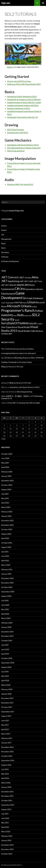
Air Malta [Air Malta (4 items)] (28, 278)
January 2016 (6, 787)
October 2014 (7, 854)
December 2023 (7, 481)
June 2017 (5, 720)
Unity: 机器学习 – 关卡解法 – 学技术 (15, 396)
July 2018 (5, 672)
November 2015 (7, 796)
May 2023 (5, 498)
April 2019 (5, 654)
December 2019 (7, 632)
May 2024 (5, 463)
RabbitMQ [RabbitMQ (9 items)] (7, 315)
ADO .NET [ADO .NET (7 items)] (19, 277)
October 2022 (7, 529)
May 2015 (5, 823)
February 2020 (7, 623)
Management (6, 239)
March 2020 (6, 618)
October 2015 (7, 800)
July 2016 (5, 769)
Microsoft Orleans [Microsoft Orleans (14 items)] (19, 306)
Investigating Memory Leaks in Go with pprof (18, 353)
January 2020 (6, 627)
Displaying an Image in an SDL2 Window (24, 99)
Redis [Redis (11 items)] (20, 315)
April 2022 (5, 538)
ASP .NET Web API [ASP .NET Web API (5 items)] (9, 285)
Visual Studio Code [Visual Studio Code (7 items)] (26, 331)
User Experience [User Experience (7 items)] (9, 327)
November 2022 (7, 525)
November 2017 (7, 703)
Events (4, 226)
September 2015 (8, 805)
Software (5, 257)
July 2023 (5, 494)
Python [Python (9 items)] (39, 311)
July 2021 (5, 552)
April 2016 (5, 778)
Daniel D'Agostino (16, 211)
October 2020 (7, 587)
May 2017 (5, 725)
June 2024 (5, 458)
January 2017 (6, 743)
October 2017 (7, 707)
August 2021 (6, 547)
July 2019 (5, 645)
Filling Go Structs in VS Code (12, 367)
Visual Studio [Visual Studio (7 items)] (24, 327)
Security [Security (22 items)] (8, 319)
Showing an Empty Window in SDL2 (22, 96)
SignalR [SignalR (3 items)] (17, 320)
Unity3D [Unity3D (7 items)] (33, 323)
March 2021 (6, 565)
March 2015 (6, 832)
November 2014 (7, 849)
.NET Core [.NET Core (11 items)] (7, 277)
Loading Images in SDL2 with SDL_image (24, 102)
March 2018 (6, 685)
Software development (10, 261)
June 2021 (5, 556)
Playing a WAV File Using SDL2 (20, 184)
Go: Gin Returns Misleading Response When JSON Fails (23, 358)
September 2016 (8, 760)
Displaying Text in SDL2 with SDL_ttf (22, 117)
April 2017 (5, 729)
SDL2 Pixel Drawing (15, 130)
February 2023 (7, 512)
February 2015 (7, 836)
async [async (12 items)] (21, 285)
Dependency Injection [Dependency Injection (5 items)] (34, 289)
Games (4, 230)
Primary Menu (43, 3)
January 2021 (6, 574)
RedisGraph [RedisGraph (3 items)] (28, 316)
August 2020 (6, 596)
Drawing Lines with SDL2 (18, 132)
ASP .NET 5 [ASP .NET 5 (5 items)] (25, 281)
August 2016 (6, 765)
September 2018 (8, 663)
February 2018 (7, 689)
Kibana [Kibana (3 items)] (25, 303)
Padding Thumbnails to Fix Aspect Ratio (16, 362)
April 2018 (5, 680)
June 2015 (5, 818)
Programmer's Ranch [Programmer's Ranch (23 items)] (18, 310)
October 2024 (7, 454)
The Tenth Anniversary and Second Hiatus (18, 349)
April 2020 (5, 614)
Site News (5, 252)
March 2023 (6, 507)
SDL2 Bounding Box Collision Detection (24, 148)
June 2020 (5, 605)
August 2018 (6, 667)
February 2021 (7, 569)
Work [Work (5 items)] (6, 334)
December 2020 (7, 578)
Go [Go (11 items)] (24, 298)
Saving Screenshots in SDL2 (19, 108)
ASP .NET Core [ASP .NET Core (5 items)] (36, 281)
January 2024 (6, 476)
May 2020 (5, 609)
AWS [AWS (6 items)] (27, 285)
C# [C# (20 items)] (17, 289)
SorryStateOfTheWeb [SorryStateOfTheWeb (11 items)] (15, 323)
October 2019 (7, 640)
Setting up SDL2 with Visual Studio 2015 (24, 84)
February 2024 (7, 472)
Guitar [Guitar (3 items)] (3, 303)
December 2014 (7, 845)
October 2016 (7, 756)
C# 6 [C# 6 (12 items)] (22, 289)
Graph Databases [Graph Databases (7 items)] (35, 298)
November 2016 (7, 752)
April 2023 (5, 503)
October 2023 (7, 485)
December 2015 (7, 792)
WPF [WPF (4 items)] (10, 334)
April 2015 (5, 827)
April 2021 (5, 561)
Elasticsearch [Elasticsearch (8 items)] (8, 294)
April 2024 (5, 467)
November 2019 (7, 636)
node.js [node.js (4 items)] (34, 307)
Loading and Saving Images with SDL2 (23, 105)
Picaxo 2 (10, 67)
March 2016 (6, 783)
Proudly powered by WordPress (12, 865)
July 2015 (5, 814)
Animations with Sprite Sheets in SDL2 (23, 145)
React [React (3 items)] (15, 316)
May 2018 (5, 676)
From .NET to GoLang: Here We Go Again (24, 403)
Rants (3, 248)
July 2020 (5, 600)
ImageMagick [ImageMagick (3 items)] (10, 303)
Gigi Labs (6, 3)
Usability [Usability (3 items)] (40, 324)
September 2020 (8, 592)
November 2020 (7, 583)
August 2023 (6, 489)
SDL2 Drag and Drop (16, 151)
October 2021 (7, 543)
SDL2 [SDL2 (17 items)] (36, 315)
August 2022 (6, 534)
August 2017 (6, 716)
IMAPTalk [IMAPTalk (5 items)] (18, 302)
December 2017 (7, 698)
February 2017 (7, 738)
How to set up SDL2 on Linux (19, 81)
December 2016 (7, 747)
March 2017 (6, 734)
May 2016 (5, 774)
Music (3, 243)
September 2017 (8, 712)
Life (3, 235)
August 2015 (6, 809)
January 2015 (6, 840)
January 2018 (6, 694)
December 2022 (7, 521)
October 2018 (7, 658)
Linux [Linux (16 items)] (31, 302)
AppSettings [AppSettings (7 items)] (14, 281)
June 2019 (5, 649)
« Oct (3, 439)
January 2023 (6, 516)
